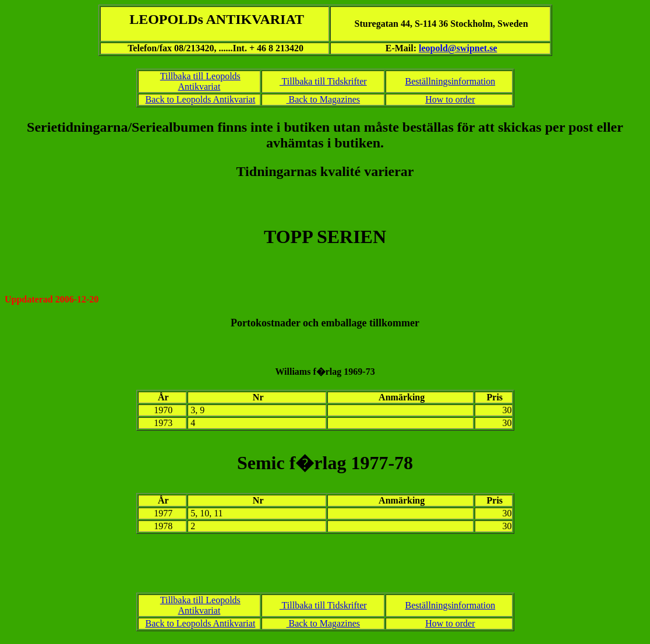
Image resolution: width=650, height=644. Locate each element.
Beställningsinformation (451, 81)
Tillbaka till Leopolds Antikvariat (200, 81)
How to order (450, 99)
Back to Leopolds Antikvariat (201, 99)
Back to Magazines (323, 99)
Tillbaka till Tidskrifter (323, 81)
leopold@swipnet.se (458, 48)
